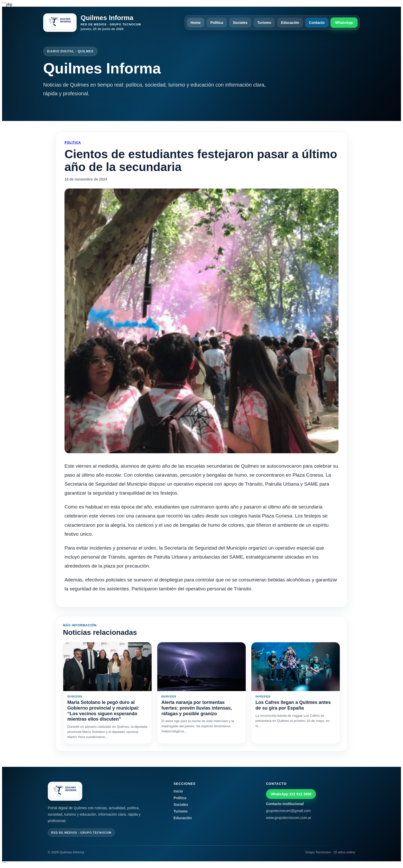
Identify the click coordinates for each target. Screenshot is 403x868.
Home (196, 23)
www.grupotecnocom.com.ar (289, 818)
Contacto (317, 23)
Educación (290, 23)
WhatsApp (344, 23)
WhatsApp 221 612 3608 (291, 794)
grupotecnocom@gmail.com (288, 811)
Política (217, 23)
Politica (73, 143)
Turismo (264, 23)
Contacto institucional (285, 804)
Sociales (240, 23)
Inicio (178, 791)
